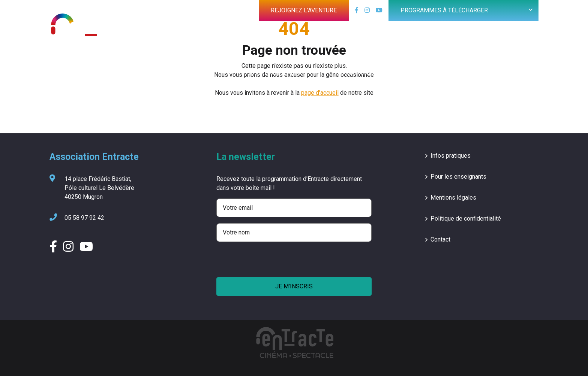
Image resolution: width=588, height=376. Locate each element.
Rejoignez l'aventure (304, 10)
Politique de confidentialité (466, 219)
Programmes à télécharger (444, 10)
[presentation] (273, 263)
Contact (440, 239)
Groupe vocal (430, 73)
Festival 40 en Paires (274, 73)
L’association (502, 73)
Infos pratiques (451, 156)
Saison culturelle (183, 73)
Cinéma (113, 73)
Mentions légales (453, 198)
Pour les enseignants (458, 177)
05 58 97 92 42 (77, 218)
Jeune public (358, 73)
